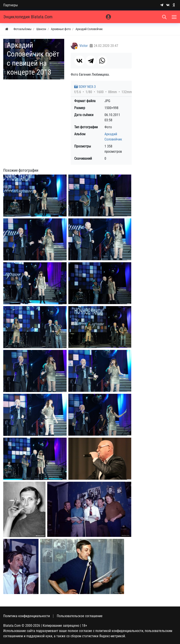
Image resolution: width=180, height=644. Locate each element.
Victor (84, 46)
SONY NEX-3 (85, 87)
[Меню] (175, 17)
